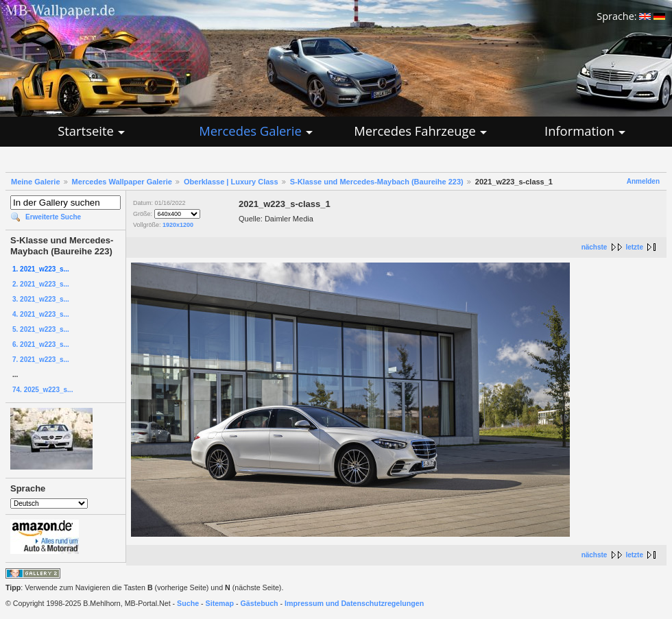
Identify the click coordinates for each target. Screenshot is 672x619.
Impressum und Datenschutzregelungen (354, 603)
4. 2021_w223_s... (41, 314)
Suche (188, 603)
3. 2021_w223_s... (41, 299)
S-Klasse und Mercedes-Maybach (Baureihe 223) (377, 182)
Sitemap (220, 603)
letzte (634, 247)
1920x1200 (178, 225)
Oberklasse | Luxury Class (231, 182)
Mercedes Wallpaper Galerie (122, 182)
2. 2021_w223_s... (41, 284)
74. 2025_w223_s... (43, 390)
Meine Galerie (36, 182)
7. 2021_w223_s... (41, 360)
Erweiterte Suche (53, 217)
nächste (595, 247)
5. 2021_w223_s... (41, 329)
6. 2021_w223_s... (41, 344)
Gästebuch (260, 603)
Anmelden (643, 181)
